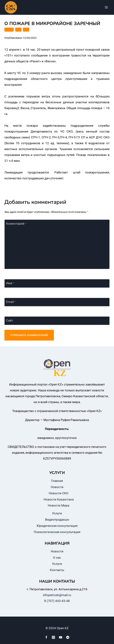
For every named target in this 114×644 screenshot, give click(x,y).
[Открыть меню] (106, 7)
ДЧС (18, 30)
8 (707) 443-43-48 (57, 601)
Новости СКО (59, 493)
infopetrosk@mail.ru (57, 595)
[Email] (57, 302)
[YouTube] (61, 637)
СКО (26, 30)
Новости (57, 487)
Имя (10, 283)
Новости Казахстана (59, 499)
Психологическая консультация (57, 532)
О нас (57, 558)
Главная (57, 481)
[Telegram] (68, 637)
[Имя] (57, 284)
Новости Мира (59, 505)
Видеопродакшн (57, 520)
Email (11, 302)
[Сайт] (57, 321)
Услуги (57, 513)
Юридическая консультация (57, 526)
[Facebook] (46, 637)
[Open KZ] (11, 7)
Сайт (10, 320)
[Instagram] (53, 637)
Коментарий (16, 224)
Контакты (57, 570)
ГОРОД (9, 30)
